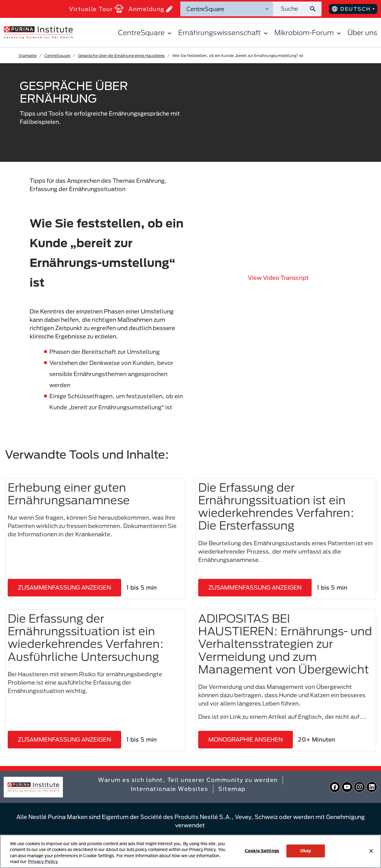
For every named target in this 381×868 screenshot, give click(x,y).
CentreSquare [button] (146, 33)
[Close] (371, 851)
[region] (190, 851)
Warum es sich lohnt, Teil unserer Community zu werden (188, 780)
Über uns (362, 33)
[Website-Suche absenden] (315, 9)
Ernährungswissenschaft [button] (224, 33)
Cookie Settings (262, 851)
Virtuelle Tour (96, 9)
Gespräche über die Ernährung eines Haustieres (121, 55)
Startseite (28, 55)
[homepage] (38, 32)
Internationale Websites (170, 789)
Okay (306, 851)
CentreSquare (57, 55)
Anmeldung (151, 9)
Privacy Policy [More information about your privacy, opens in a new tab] (43, 862)
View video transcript (278, 278)
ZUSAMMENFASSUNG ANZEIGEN (64, 588)
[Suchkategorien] (227, 9)
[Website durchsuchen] (291, 9)
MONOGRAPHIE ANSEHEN (246, 739)
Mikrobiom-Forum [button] (308, 33)
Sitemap (232, 789)
